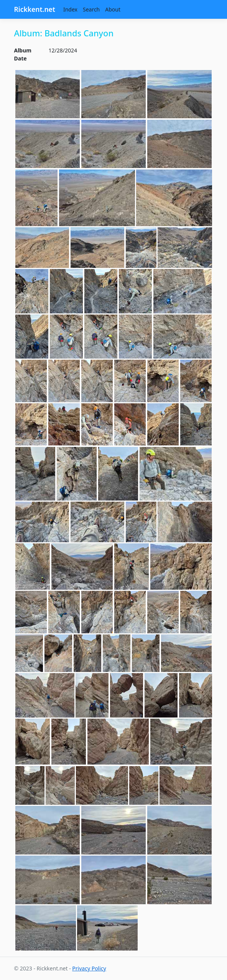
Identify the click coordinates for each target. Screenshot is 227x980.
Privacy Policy (89, 968)
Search (91, 9)
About (113, 9)
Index (70, 9)
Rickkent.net (35, 9)
